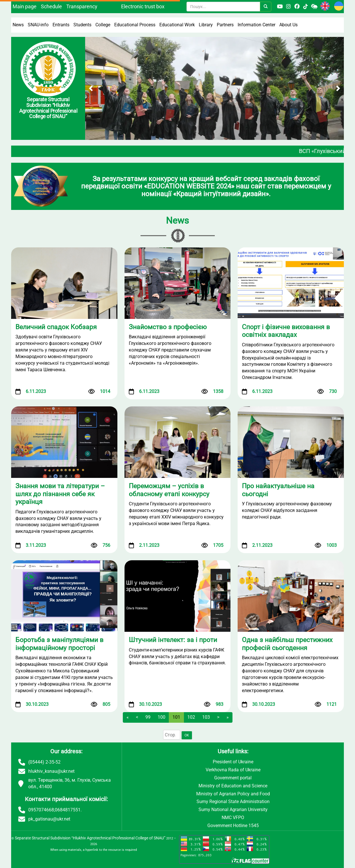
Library (206, 25)
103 (206, 717)
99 (148, 717)
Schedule (51, 6)
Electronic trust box (143, 6)
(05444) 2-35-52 (44, 762)
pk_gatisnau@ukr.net (49, 819)
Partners (225, 25)
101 (176, 717)
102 (191, 717)
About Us (288, 25)
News (18, 25)
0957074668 (41, 810)
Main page (25, 6)
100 (162, 717)
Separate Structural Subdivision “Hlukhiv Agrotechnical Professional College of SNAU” (90, 838)
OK (187, 735)
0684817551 (68, 810)
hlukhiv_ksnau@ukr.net (51, 771)
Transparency (82, 6)
